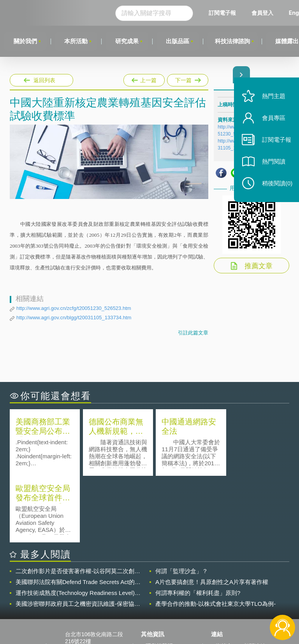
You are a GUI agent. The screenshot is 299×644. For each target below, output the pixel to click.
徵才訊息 (157, 590)
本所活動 (76, 41)
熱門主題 (273, 98)
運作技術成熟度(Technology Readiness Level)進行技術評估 (78, 526)
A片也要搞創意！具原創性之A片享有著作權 (212, 515)
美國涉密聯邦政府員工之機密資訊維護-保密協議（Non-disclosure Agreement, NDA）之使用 (78, 537)
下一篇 (187, 80)
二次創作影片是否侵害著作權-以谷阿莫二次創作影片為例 (78, 505)
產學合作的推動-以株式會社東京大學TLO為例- (215, 537)
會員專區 (273, 120)
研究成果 (127, 41)
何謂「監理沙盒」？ (182, 504)
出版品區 (178, 41)
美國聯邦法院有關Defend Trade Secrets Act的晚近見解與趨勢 (78, 516)
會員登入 (264, 13)
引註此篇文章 (193, 333)
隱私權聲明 (159, 579)
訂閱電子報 (223, 13)
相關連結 (255, 579)
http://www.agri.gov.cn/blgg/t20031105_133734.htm (74, 318)
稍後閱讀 (276, 186)
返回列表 (44, 80)
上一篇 (144, 79)
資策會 (224, 579)
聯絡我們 (157, 601)
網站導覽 (157, 612)
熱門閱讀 (273, 164)
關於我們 (25, 41)
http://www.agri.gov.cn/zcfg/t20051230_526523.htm (74, 308)
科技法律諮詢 (233, 41)
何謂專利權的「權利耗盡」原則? (198, 526)
